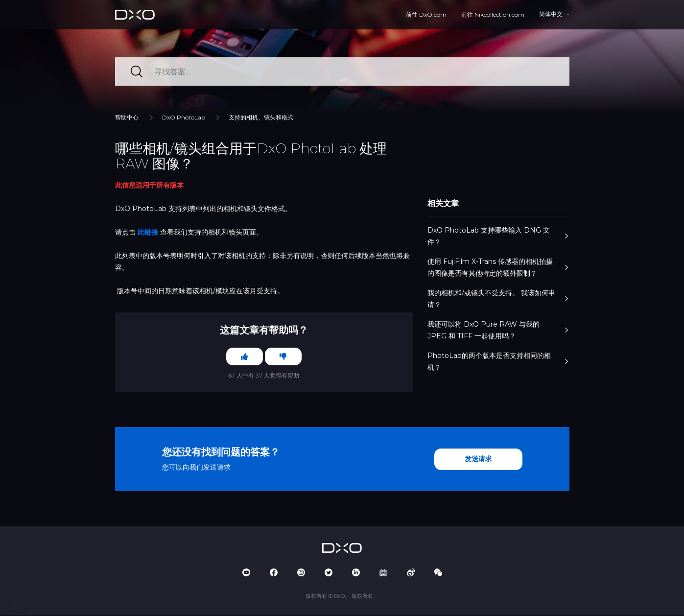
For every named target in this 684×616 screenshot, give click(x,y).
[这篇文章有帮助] (244, 357)
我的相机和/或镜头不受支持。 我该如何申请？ (498, 299)
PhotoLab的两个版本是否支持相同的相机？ (498, 361)
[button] (15, 605)
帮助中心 (127, 117)
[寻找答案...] (342, 71)
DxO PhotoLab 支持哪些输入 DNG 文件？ (498, 236)
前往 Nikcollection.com (493, 14)
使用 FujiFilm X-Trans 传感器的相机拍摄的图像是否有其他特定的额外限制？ (498, 267)
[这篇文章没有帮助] (284, 357)
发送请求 (478, 460)
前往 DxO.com (426, 14)
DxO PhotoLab (184, 117)
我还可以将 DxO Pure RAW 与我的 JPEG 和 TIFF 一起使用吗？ (498, 330)
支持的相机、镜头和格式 (261, 117)
